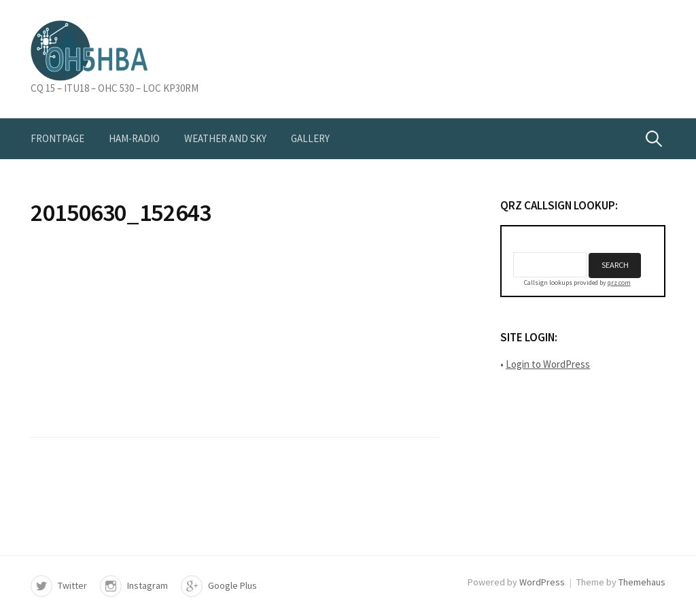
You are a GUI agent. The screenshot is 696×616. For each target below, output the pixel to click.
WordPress (542, 582)
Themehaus (642, 582)
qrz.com (619, 283)
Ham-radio (134, 138)
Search (615, 265)
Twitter (72, 585)
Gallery (310, 138)
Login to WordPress (548, 364)
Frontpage (57, 138)
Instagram (147, 585)
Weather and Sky (225, 138)
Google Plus (232, 585)
